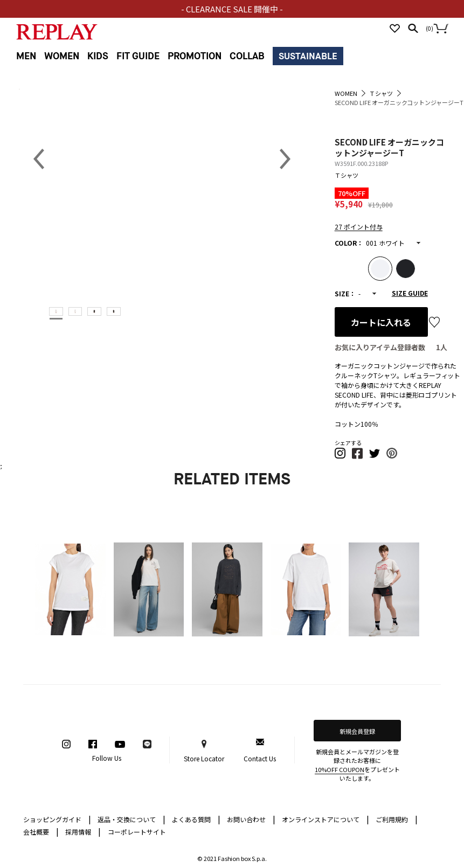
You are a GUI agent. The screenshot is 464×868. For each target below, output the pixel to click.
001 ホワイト (385, 243)
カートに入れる (381, 322)
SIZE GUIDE (410, 293)
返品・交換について (131, 819)
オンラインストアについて (326, 819)
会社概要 (41, 831)
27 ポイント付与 (359, 227)
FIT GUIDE (138, 56)
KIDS (98, 56)
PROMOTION (195, 56)
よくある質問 (196, 819)
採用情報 (78, 832)
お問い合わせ (251, 819)
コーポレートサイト (137, 832)
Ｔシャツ (347, 175)
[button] (341, 456)
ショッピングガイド (57, 819)
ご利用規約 (397, 819)
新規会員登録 (357, 731)
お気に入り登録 (434, 322)
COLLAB (247, 56)
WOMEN (62, 56)
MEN (26, 56)
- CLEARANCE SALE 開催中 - (232, 9)
